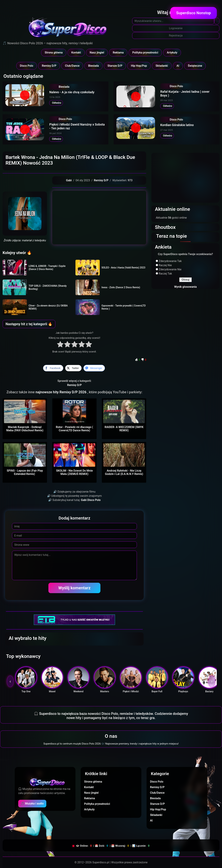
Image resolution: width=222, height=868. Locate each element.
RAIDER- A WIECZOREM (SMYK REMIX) (124, 429)
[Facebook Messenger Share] (94, 368)
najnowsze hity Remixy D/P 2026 (61, 392)
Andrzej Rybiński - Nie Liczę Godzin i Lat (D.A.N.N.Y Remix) (124, 472)
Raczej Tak (165, 274)
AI (178, 66)
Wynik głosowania (185, 287)
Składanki (162, 66)
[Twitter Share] (73, 368)
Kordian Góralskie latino (177, 125)
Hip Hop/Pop (139, 66)
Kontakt (76, 53)
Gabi (69, 180)
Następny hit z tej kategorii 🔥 (29, 324)
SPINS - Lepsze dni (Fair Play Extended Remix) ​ (25, 472)
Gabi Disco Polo (91, 500)
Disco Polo (27, 66)
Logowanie (176, 28)
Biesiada (93, 66)
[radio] (60, 345)
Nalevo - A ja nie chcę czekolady (72, 92)
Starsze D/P (115, 66)
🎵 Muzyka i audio (32, 803)
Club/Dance (72, 66)
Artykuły (172, 53)
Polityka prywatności (145, 53)
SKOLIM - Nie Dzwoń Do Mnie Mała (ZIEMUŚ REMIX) (74, 472)
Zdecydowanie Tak (170, 261)
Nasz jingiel (97, 53)
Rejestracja (176, 36)
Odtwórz (56, 103)
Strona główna (54, 53)
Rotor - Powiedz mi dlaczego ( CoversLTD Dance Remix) (74, 429)
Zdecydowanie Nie (170, 269)
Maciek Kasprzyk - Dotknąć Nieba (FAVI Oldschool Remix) (25, 429)
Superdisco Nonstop (194, 13)
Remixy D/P (49, 66)
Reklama (118, 53)
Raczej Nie (165, 265)
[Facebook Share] (53, 368)
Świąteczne (195, 66)
